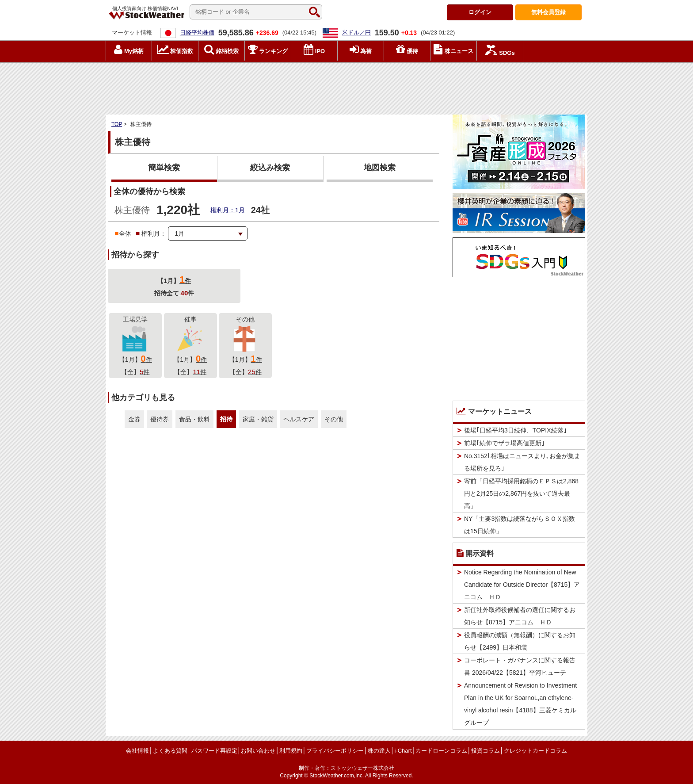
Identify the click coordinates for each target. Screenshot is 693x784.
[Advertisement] (346, 86)
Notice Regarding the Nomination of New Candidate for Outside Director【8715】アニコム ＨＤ (522, 585)
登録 (548, 12)
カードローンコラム (441, 751)
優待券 (160, 419)
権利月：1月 (228, 210)
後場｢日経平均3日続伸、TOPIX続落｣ (515, 430)
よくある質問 (170, 751)
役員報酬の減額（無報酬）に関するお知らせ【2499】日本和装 (520, 641)
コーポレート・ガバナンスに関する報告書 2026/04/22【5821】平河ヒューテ (520, 666)
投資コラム (485, 751)
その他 (334, 419)
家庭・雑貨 (258, 419)
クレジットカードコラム (535, 751)
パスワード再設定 (214, 751)
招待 (226, 419)
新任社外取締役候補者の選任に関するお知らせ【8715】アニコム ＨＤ (520, 616)
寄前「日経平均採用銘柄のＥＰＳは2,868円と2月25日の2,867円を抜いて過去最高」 (521, 493)
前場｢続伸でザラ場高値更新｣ (504, 443)
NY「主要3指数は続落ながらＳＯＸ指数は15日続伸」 (520, 525)
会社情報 (137, 751)
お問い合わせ (258, 751)
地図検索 (380, 168)
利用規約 (291, 751)
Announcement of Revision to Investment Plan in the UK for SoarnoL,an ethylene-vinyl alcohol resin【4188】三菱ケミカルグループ (520, 704)
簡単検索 (164, 168)
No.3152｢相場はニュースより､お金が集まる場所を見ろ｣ (522, 462)
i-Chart (403, 751)
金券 (134, 419)
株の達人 (379, 751)
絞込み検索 (270, 168)
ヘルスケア (299, 419)
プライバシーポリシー (335, 751)
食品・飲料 (194, 419)
